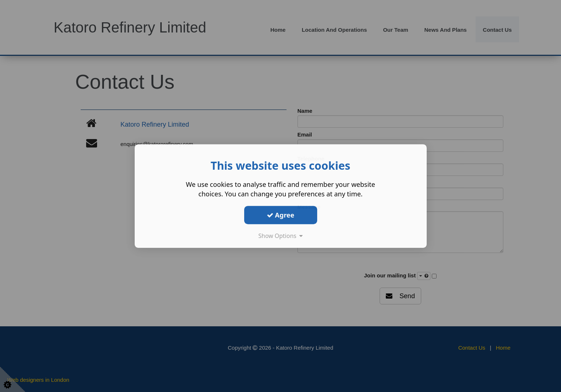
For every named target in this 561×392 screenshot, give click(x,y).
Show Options (281, 236)
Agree (281, 215)
